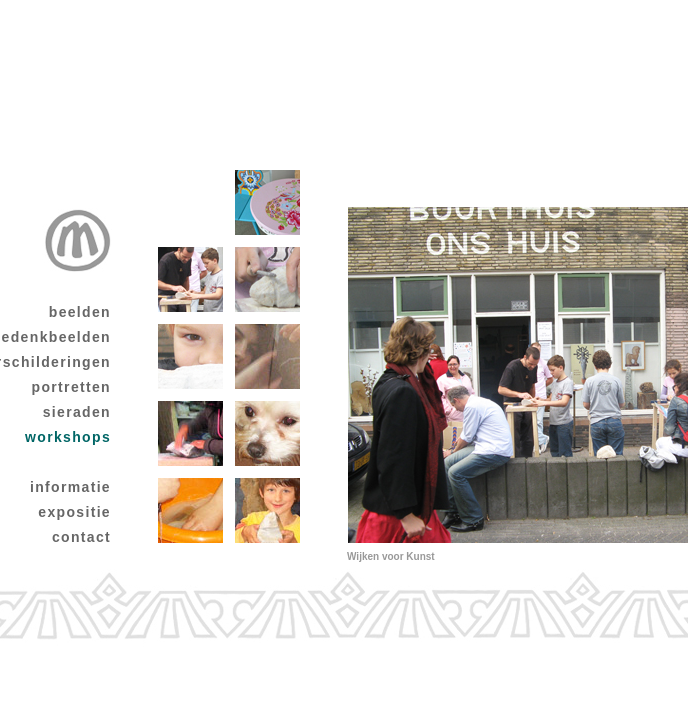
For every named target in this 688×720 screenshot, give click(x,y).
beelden (80, 312)
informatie (70, 487)
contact (81, 537)
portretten (71, 387)
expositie (74, 512)
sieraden (77, 412)
